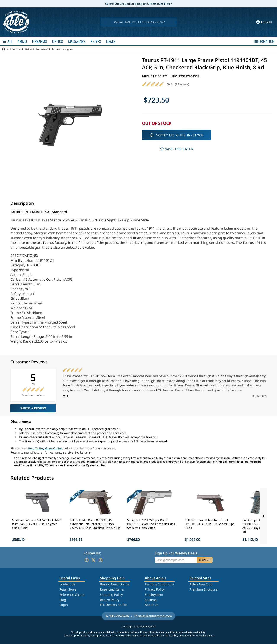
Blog (63, 600)
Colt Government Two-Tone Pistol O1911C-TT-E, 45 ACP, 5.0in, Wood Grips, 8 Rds (210, 524)
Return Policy (110, 600)
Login (64, 605)
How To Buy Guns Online (45, 448)
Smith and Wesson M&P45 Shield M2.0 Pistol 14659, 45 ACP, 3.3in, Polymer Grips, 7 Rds (37, 524)
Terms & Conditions (159, 584)
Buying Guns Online (115, 584)
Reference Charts (72, 595)
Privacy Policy (155, 589)
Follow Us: (92, 553)
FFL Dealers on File (114, 605)
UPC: (175, 76)
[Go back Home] (3, 49)
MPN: (146, 76)
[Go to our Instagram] (100, 560)
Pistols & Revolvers (36, 49)
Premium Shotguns (204, 589)
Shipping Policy (111, 595)
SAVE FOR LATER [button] (177, 149)
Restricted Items (112, 589)
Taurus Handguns (62, 49)
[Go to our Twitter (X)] (93, 560)
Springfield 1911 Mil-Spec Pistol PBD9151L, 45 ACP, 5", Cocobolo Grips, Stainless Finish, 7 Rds (151, 524)
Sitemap (151, 600)
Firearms (15, 49)
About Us (152, 605)
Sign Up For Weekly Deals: (176, 553)
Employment (154, 595)
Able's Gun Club (201, 584)
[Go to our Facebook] (87, 560)
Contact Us (67, 584)
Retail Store (68, 589)
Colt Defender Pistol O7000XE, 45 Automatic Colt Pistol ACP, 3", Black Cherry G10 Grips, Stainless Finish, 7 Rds (95, 524)
